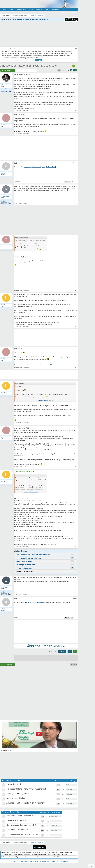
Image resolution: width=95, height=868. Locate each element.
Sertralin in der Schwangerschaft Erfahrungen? (26, 825)
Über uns (18, 861)
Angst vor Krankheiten (16, 798)
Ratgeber (39, 10)
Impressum (24, 861)
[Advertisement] (46, 631)
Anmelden (73, 13)
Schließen (38, 60)
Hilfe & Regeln (55, 10)
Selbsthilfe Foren (21, 10)
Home (4, 10)
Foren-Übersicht (6, 843)
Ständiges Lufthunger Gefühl (19, 794)
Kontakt (13, 861)
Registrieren (64, 13)
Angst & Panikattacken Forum (21, 843)
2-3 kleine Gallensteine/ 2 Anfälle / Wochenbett (26, 789)
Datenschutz (31, 861)
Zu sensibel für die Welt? (17, 784)
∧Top (91, 866)
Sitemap (65, 861)
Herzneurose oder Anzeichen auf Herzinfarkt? (26, 816)
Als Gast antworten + (8, 70)
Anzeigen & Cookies (40, 861)
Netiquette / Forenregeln (56, 861)
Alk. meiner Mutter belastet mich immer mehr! (26, 803)
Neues (11, 10)
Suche (31, 10)
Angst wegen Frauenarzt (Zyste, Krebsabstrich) (30, 66)
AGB (48, 861)
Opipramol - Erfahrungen (17, 830)
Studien (65, 10)
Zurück (62, 651)
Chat (46, 10)
